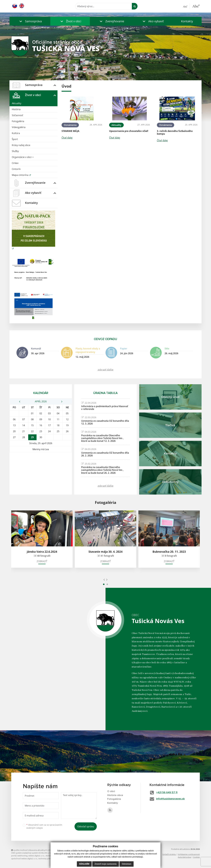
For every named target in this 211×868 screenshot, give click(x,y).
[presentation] (104, 579)
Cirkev (15, 163)
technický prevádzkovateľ (49, 859)
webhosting (22, 856)
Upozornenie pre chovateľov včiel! (129, 131)
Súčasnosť (17, 115)
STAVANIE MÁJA (70, 131)
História (16, 109)
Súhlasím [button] (84, 864)
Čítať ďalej (67, 138)
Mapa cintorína (20, 175)
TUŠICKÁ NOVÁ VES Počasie (41, 463)
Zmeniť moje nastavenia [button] (106, 864)
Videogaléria (19, 127)
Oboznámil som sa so (44, 826)
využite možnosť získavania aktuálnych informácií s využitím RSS (40, 850)
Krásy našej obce (21, 145)
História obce (115, 795)
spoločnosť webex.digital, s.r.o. (24, 859)
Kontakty (187, 21)
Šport (15, 139)
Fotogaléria (18, 121)
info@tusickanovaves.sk (171, 799)
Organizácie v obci (23, 157)
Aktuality (17, 103)
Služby (15, 151)
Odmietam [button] (127, 864)
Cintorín (16, 169)
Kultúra (16, 133)
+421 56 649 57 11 (167, 793)
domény (49, 856)
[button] (30, 21)
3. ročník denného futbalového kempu (175, 132)
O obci (111, 791)
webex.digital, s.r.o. (37, 856)
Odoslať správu (86, 826)
